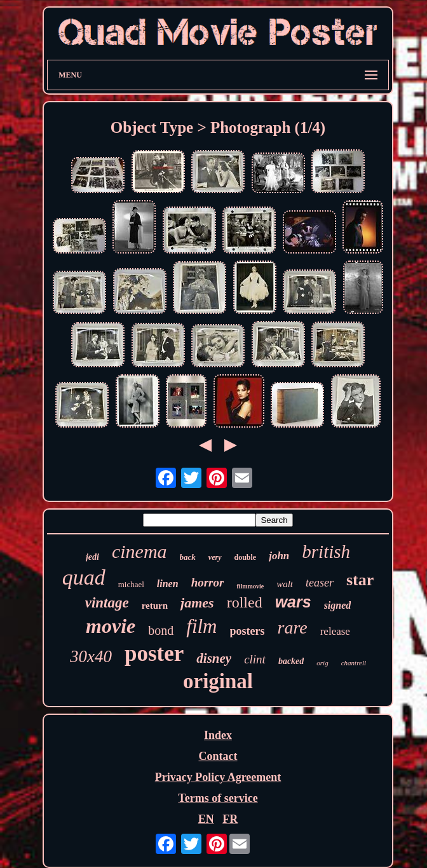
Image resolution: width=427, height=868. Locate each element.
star (360, 580)
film (201, 626)
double (246, 557)
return (155, 606)
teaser (320, 583)
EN (206, 819)
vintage (107, 603)
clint (255, 659)
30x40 (91, 656)
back (188, 557)
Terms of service (218, 798)
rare (293, 627)
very (215, 557)
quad (84, 577)
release (335, 631)
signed (338, 605)
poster (154, 654)
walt (285, 584)
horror (208, 582)
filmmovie (250, 586)
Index (218, 735)
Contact (218, 756)
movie (111, 626)
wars (293, 602)
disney (214, 658)
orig (322, 663)
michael (131, 584)
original (218, 681)
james (197, 603)
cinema (139, 551)
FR (230, 819)
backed (291, 661)
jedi (92, 557)
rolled (245, 602)
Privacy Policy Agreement (218, 777)
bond (161, 630)
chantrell (354, 663)
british (326, 552)
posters (247, 631)
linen (168, 584)
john (279, 556)
